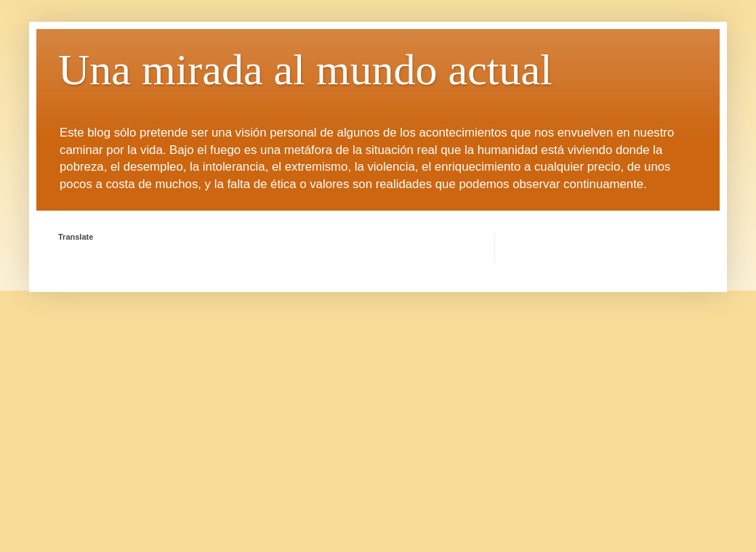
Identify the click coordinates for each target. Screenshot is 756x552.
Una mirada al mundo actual (305, 70)
